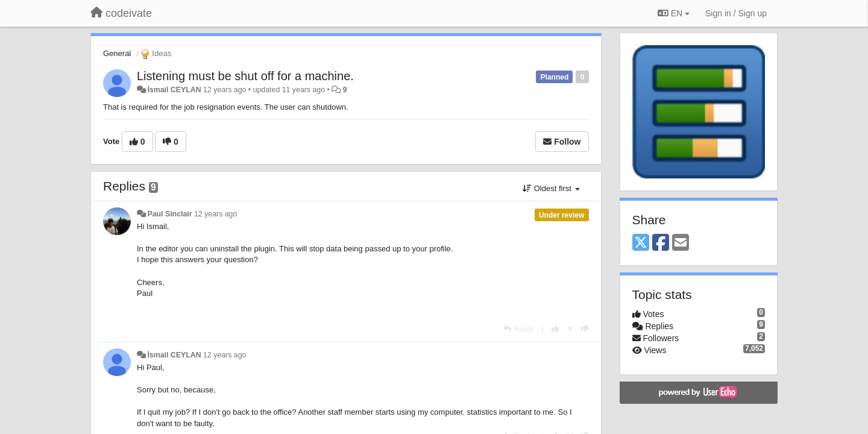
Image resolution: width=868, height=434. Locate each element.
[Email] (681, 243)
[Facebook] (661, 243)
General (117, 53)
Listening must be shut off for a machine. (245, 76)
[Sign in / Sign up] (736, 13)
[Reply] (518, 329)
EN (674, 13)
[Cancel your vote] (570, 329)
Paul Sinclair (169, 214)
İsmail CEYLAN (174, 90)
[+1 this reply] (555, 329)
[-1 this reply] (585, 329)
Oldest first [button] (551, 188)
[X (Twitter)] (641, 243)
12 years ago (215, 214)
